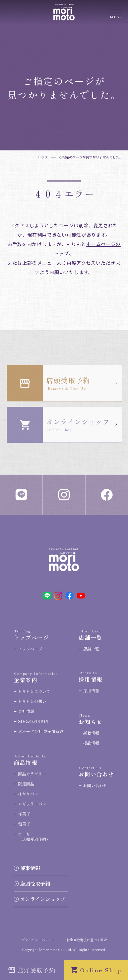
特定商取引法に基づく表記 (87, 940)
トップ (43, 157)
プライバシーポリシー (38, 940)
